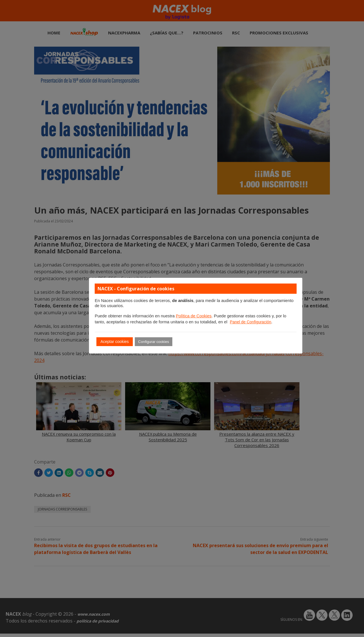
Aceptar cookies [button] (115, 342)
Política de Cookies (194, 316)
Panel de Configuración (251, 322)
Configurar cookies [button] (154, 342)
